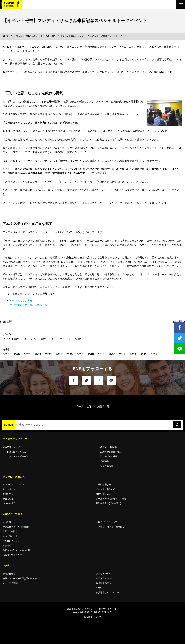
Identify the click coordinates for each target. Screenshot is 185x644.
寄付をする (8, 494)
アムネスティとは (11, 447)
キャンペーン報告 (36, 339)
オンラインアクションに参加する (28, 305)
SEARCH (8, 425)
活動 (78, 339)
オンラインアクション (13, 484)
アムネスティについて (15, 439)
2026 (6, 354)
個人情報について (92, 617)
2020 (70, 354)
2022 (48, 354)
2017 (101, 354)
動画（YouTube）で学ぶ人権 (16, 550)
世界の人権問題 (10, 531)
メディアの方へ (104, 574)
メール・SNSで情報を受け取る (111, 499)
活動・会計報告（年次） (112, 452)
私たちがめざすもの (17, 452)
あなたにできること (14, 477)
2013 (144, 354)
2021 (59, 354)
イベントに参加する (21, 300)
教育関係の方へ (104, 583)
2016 (112, 354)
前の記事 (7, 322)
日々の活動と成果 (109, 456)
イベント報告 (50, 36)
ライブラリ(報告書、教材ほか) (111, 527)
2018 (91, 354)
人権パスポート (10, 536)
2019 (80, 354)
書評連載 (7, 546)
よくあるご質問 (10, 583)
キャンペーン (9, 489)
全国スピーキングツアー (108, 522)
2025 (17, 354)
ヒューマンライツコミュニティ (25, 36)
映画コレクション (11, 541)
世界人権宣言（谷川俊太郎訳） (18, 527)
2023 (38, 354)
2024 (27, 354)
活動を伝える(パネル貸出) (108, 503)
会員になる (8, 499)
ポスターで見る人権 (12, 555)
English (100, 588)
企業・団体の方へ (105, 579)
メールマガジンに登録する (92, 406)
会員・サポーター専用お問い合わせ (20, 579)
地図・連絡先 (107, 466)
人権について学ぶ (13, 514)
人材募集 (105, 461)
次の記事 (178, 322)
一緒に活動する (104, 484)
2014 (133, 354)
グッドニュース (61, 339)
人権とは (7, 522)
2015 (123, 354)
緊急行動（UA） (104, 494)
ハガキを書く (9, 503)
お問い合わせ (9, 574)
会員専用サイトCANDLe (108, 593)
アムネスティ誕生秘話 (18, 456)
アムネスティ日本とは (107, 447)
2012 (154, 354)
